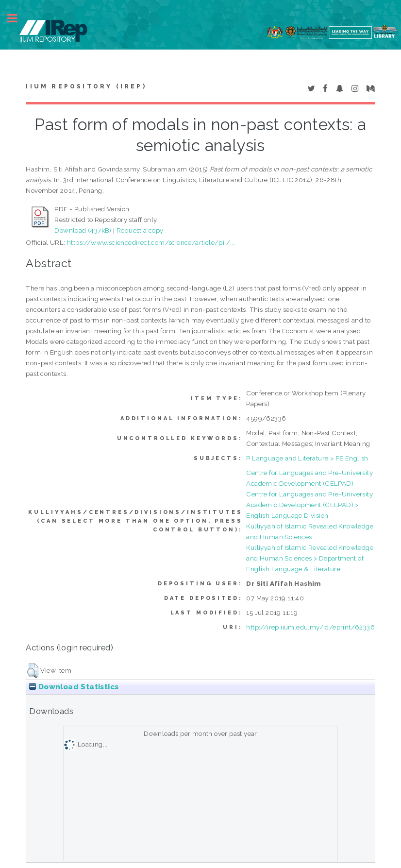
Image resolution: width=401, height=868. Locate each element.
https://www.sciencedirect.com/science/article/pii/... (151, 242)
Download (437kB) (83, 230)
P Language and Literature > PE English (307, 458)
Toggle (17, 18)
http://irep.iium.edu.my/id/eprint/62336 (310, 627)
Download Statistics (74, 687)
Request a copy (140, 230)
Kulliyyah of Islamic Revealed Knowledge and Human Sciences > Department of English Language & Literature (310, 558)
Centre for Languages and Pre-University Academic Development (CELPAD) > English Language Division (309, 505)
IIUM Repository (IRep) (86, 86)
